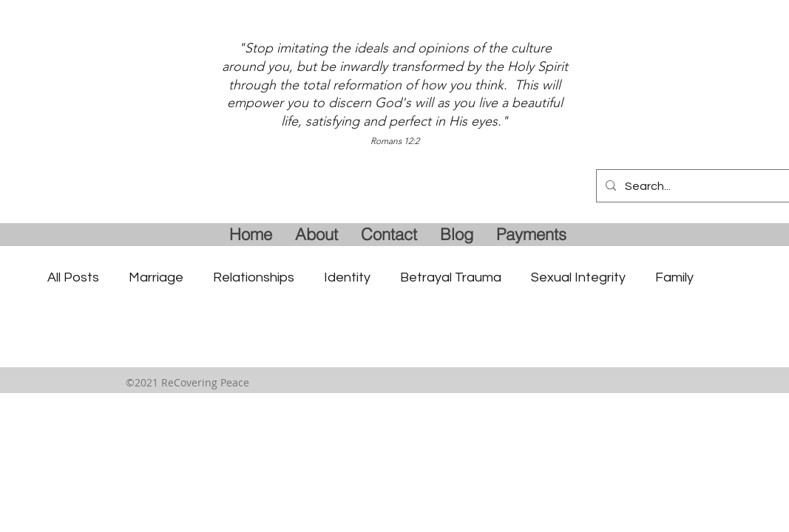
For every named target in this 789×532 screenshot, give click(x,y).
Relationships (254, 277)
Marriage (156, 277)
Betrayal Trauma (451, 277)
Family (674, 277)
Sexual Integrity (578, 277)
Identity (347, 277)
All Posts (73, 277)
